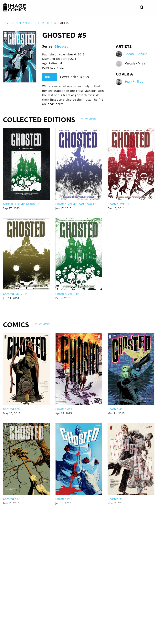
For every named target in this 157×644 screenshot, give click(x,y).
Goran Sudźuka (136, 54)
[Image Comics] (15, 7)
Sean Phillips (134, 82)
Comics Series (24, 23)
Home (6, 23)
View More (89, 119)
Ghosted (43, 23)
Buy (49, 77)
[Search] (142, 8)
